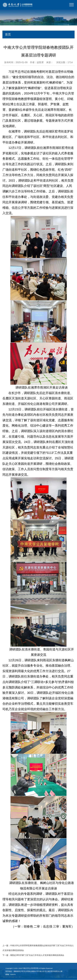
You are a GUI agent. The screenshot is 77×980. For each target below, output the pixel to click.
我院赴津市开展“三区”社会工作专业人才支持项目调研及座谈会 (37, 955)
